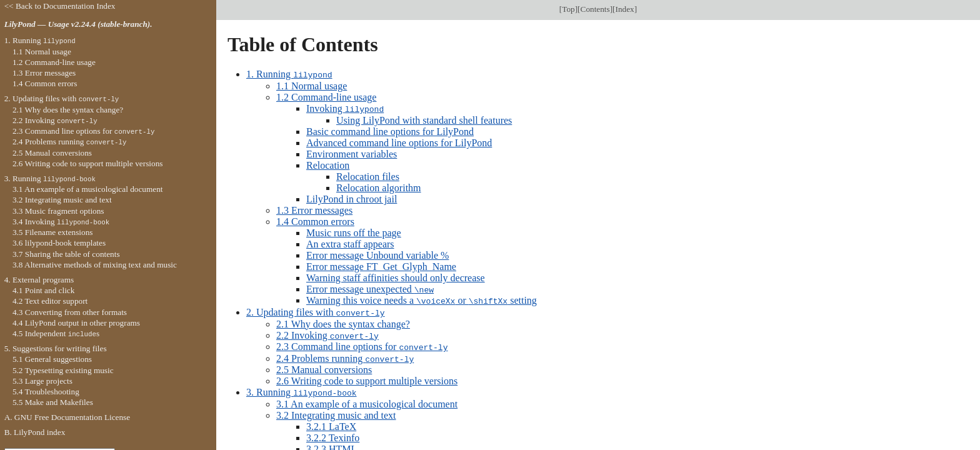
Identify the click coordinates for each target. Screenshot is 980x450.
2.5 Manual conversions (324, 367)
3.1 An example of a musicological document (367, 400)
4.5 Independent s (56, 333)
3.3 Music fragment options (58, 211)
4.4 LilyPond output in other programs (76, 323)
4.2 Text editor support (50, 301)
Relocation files (368, 175)
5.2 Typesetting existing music (63, 370)
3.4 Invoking (61, 222)
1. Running (289, 74)
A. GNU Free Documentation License (67, 417)
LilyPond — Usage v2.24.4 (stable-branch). (78, 24)
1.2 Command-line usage (326, 97)
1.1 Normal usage (312, 85)
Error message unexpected (370, 288)
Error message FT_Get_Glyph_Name (381, 265)
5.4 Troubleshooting (46, 392)
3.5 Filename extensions (53, 232)
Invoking (345, 108)
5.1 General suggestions (52, 359)
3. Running (302, 389)
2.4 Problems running (345, 355)
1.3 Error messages (314, 209)
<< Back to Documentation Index (60, 6)
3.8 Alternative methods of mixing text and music (95, 265)
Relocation (328, 164)
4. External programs (39, 280)
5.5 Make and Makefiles (53, 402)
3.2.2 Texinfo (333, 434)
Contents (595, 9)
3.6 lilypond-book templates (59, 243)
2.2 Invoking (327, 333)
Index (625, 9)
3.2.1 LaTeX (331, 423)
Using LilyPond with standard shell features (424, 119)
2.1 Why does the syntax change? (343, 322)
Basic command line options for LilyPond (390, 130)
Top (568, 9)
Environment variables (352, 153)
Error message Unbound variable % (377, 254)
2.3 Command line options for (362, 344)
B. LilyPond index (35, 432)
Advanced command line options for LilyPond (399, 142)
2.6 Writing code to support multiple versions (367, 378)
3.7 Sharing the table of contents (66, 254)
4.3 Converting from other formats (70, 312)
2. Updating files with (316, 310)
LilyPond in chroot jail (352, 198)
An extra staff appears (350, 243)
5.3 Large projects (42, 381)
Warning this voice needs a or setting (422, 299)
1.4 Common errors (315, 220)
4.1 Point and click (43, 290)
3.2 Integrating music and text (336, 412)
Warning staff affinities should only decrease (396, 277)
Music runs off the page (354, 232)
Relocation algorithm (379, 187)
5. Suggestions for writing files (56, 348)
